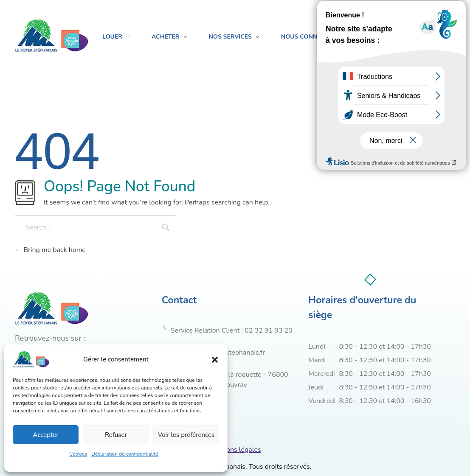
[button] (215, 359)
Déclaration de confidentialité (125, 454)
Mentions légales (235, 450)
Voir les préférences (186, 435)
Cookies (78, 454)
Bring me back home (50, 250)
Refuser (116, 435)
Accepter (46, 435)
